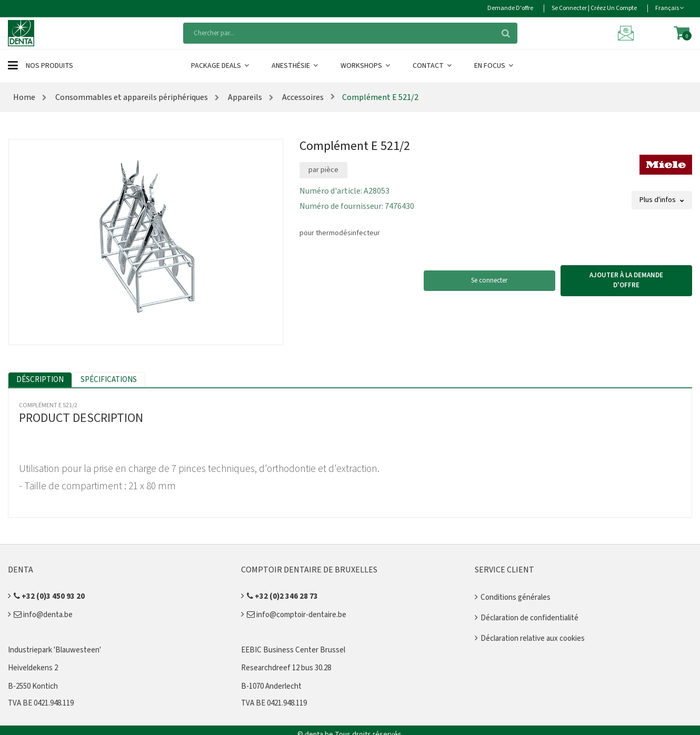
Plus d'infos (662, 200)
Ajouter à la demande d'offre (626, 280)
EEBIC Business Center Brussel (293, 650)
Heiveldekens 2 (33, 668)
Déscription (40, 380)
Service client (504, 570)
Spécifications (109, 380)
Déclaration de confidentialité (529, 618)
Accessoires (302, 97)
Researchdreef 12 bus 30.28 (286, 668)
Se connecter (489, 280)
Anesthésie (296, 66)
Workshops (366, 66)
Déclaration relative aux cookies (533, 638)
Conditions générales (516, 597)
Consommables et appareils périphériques (131, 97)
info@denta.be (43, 615)
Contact (433, 66)
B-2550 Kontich (33, 686)
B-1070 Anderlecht (271, 686)
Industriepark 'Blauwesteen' (54, 650)
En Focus (494, 66)
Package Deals (221, 66)
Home (24, 97)
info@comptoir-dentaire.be (297, 615)
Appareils (244, 97)
